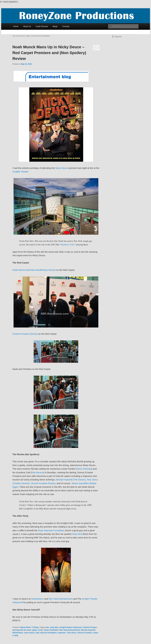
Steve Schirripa (84, 469)
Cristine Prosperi (90, 627)
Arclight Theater (20, 172)
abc (48, 627)
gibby (35, 630)
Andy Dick (77, 534)
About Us (27, 26)
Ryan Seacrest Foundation (51, 530)
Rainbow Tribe (68, 245)
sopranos (62, 633)
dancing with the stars (22, 630)
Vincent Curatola (84, 633)
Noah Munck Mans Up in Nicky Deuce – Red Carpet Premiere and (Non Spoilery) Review (49, 53)
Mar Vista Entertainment (61, 599)
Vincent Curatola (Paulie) (43, 483)
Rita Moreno (37, 472)
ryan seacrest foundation (46, 633)
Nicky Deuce (62, 168)
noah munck (29, 633)
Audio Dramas (42, 26)
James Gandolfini (51, 630)
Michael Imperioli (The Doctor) (71, 480)
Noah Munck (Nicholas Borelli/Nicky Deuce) (34, 270)
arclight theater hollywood (70, 627)
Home (16, 26)
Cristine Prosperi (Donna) (25, 334)
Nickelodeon (38, 599)
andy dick (54, 627)
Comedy (66, 26)
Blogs (55, 26)
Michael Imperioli (88, 630)
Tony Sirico (72, 633)
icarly (40, 630)
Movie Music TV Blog (29, 627)
